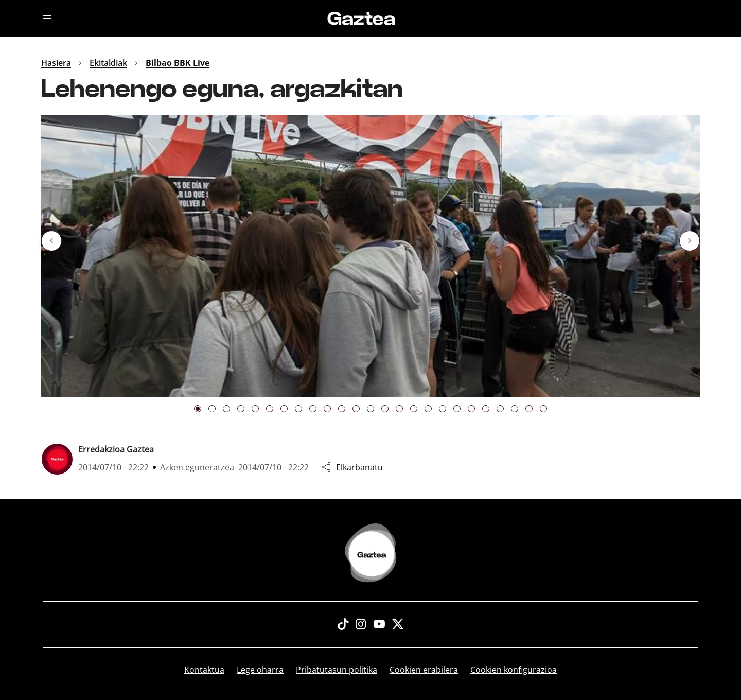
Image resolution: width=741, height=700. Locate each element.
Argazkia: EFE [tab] (198, 409)
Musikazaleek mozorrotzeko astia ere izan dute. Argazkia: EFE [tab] (543, 409)
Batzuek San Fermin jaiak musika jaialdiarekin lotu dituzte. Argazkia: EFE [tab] (327, 409)
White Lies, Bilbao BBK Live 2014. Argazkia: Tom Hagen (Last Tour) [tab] (342, 409)
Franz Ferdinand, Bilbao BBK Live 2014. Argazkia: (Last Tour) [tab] (298, 409)
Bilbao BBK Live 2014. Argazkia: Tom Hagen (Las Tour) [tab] (255, 409)
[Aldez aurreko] (51, 241)
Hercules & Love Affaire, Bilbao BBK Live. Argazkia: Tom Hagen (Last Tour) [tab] (356, 409)
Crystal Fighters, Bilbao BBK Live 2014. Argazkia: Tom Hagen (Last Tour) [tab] (399, 409)
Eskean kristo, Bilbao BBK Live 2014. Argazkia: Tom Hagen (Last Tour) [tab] (414, 409)
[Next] (690, 241)
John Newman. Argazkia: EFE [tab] (226, 409)
